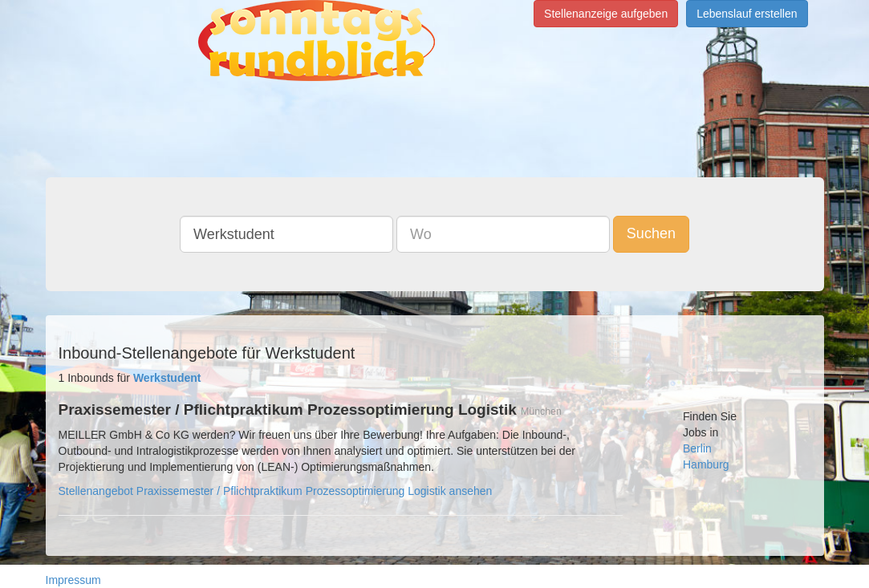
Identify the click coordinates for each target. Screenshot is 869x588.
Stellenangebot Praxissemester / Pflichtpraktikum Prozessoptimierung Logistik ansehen (276, 491)
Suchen (651, 233)
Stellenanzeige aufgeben (606, 14)
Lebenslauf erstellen (747, 14)
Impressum (73, 580)
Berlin (697, 448)
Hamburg (706, 464)
